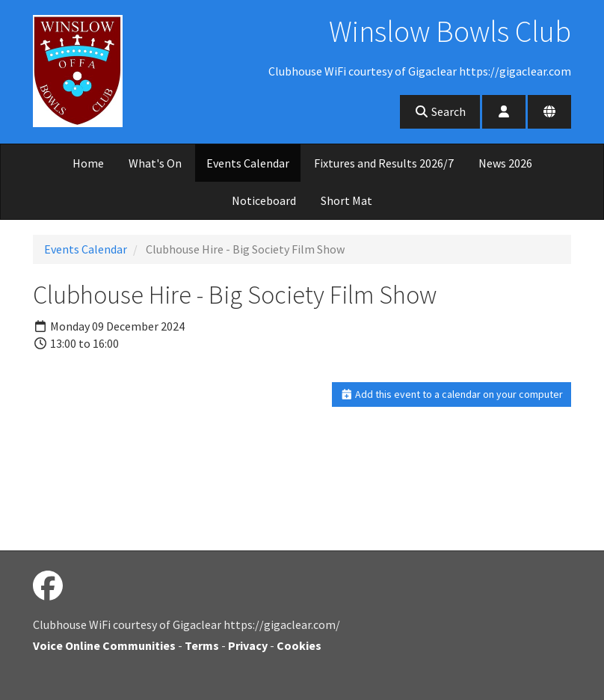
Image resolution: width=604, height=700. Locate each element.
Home (88, 163)
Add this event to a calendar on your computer (452, 394)
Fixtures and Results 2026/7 (384, 163)
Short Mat (346, 200)
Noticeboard (264, 200)
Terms (202, 645)
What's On (155, 163)
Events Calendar (248, 163)
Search (440, 111)
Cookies (299, 645)
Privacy (248, 645)
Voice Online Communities (104, 645)
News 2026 (505, 163)
